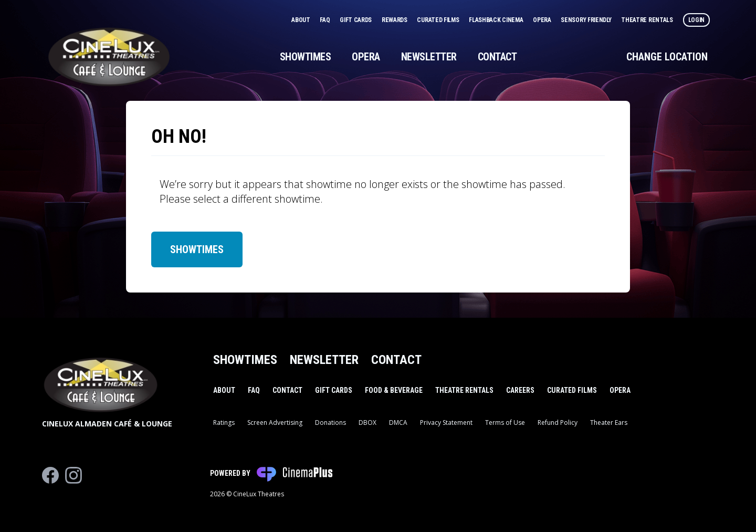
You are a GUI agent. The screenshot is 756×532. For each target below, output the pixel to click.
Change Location (667, 57)
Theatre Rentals (648, 20)
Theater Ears (609, 423)
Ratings (224, 423)
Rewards (395, 20)
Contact (497, 57)
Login (697, 20)
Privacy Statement (446, 423)
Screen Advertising (275, 423)
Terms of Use (505, 423)
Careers (520, 390)
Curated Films (439, 20)
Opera (543, 20)
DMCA (398, 423)
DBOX (367, 423)
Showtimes (306, 57)
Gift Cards (356, 20)
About (301, 20)
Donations (330, 423)
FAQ (325, 20)
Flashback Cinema (497, 20)
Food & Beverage (394, 390)
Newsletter (429, 57)
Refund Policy (558, 423)
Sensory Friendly (587, 20)
